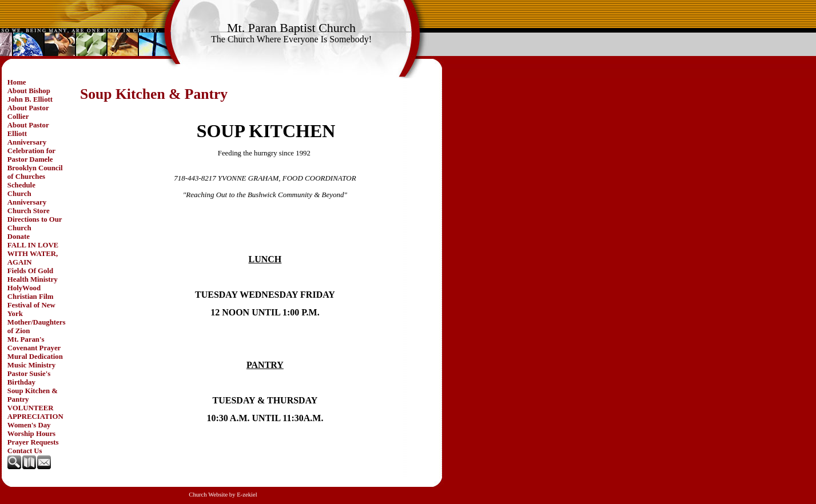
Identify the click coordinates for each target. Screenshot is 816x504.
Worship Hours (31, 434)
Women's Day (29, 425)
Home (17, 82)
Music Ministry (31, 365)
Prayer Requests (33, 442)
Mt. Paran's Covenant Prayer (34, 344)
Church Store (29, 211)
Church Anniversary (27, 198)
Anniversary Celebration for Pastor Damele (31, 151)
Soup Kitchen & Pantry (33, 395)
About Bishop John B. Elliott (30, 95)
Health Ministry (33, 279)
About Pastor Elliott (28, 129)
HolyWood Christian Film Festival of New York (31, 301)
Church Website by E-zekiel (223, 495)
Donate (19, 237)
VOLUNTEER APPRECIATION (35, 412)
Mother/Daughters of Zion (37, 327)
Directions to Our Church (35, 224)
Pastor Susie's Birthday (29, 378)
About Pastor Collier (28, 112)
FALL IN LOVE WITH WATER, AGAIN (33, 254)
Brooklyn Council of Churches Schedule (35, 177)
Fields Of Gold (30, 271)
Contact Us (25, 451)
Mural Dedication (35, 357)
